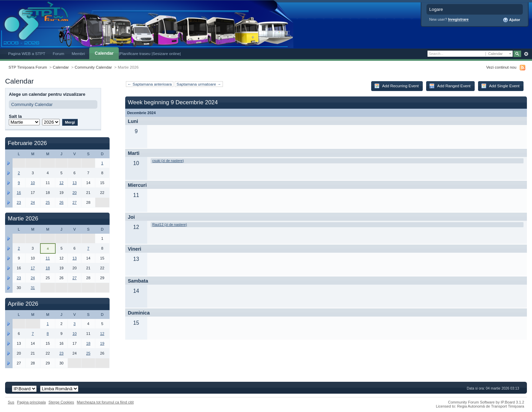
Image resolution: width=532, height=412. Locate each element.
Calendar (104, 53)
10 (33, 183)
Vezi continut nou (501, 67)
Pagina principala (31, 402)
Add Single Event (500, 86)
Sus (11, 402)
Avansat (526, 54)
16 (19, 193)
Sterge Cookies (61, 402)
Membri (78, 53)
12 (61, 183)
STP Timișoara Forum (28, 67)
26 (61, 202)
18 (48, 268)
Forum (58, 53)
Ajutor (511, 20)
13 (75, 183)
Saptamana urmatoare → (199, 84)
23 (19, 202)
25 (48, 202)
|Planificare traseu (135, 53)
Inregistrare (459, 19)
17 (33, 268)
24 (33, 202)
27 (75, 202)
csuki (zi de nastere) (168, 161)
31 (33, 288)
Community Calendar (93, 67)
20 (75, 193)
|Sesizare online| (166, 53)
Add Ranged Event (450, 86)
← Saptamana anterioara (150, 84)
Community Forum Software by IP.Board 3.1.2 (486, 402)
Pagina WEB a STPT (27, 53)
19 (102, 343)
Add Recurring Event (396, 86)
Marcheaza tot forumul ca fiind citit (105, 402)
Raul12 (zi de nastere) (170, 225)
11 (48, 258)
